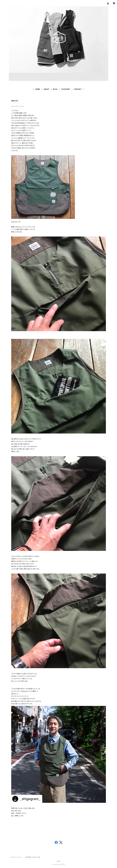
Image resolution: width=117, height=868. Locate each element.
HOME (38, 89)
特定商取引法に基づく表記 (33, 857)
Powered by (59, 864)
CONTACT (78, 89)
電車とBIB (15, 101)
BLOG (55, 89)
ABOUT (47, 89)
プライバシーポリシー (16, 857)
